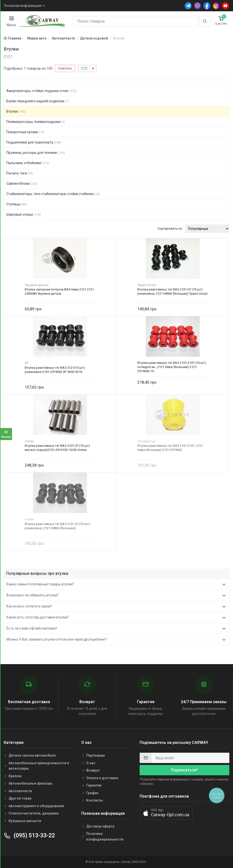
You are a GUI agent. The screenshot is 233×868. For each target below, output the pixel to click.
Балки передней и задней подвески (38, 101)
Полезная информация (23, 6)
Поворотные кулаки (25, 132)
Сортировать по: (170, 229)
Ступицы (17, 204)
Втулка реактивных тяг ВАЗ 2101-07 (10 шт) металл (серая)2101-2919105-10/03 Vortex (57, 448)
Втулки (16, 111)
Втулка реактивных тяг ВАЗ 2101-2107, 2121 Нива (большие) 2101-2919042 (170, 448)
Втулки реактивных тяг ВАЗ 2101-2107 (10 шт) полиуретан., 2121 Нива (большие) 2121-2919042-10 (172, 367)
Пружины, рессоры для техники (36, 153)
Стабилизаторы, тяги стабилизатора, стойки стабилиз (53, 194)
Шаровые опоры (24, 214)
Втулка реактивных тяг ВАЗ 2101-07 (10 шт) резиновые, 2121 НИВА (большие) (57, 526)
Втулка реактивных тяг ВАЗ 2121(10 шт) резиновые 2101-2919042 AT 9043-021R (55, 370)
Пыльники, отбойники (28, 163)
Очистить (65, 68)
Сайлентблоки (22, 184)
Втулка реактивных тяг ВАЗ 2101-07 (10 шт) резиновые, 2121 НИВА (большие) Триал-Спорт (173, 291)
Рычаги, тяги (20, 173)
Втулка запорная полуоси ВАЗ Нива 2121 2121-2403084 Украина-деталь (60, 291)
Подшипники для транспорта (34, 142)
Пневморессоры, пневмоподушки (36, 122)
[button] (166, 813)
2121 (84, 68)
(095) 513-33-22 (29, 835)
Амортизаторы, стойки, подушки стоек (41, 91)
